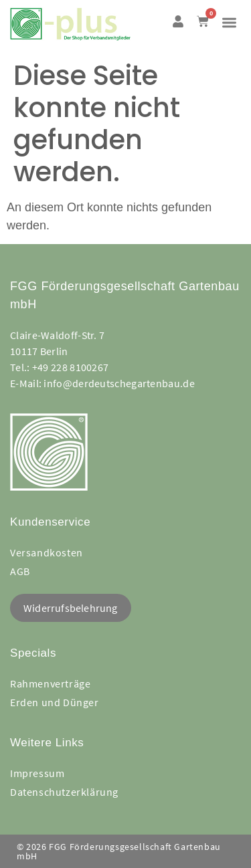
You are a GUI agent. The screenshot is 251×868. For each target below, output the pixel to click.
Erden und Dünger (55, 702)
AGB (20, 571)
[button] (230, 22)
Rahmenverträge (50, 683)
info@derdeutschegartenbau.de (119, 383)
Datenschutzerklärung (64, 792)
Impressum (37, 773)
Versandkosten (47, 552)
